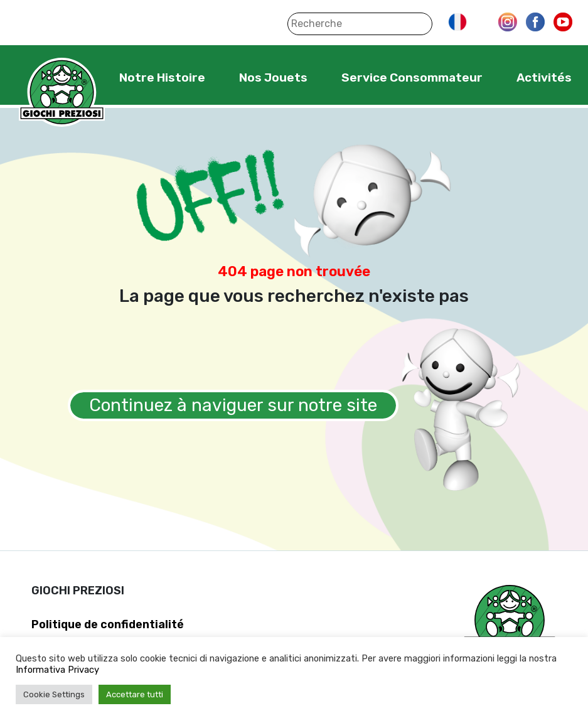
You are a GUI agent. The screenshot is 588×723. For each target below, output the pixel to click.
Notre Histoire (162, 78)
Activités (544, 78)
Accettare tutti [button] (135, 694)
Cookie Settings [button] (54, 694)
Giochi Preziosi (62, 93)
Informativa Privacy (57, 670)
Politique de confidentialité (108, 624)
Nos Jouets (273, 78)
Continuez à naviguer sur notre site (233, 405)
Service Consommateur (412, 78)
